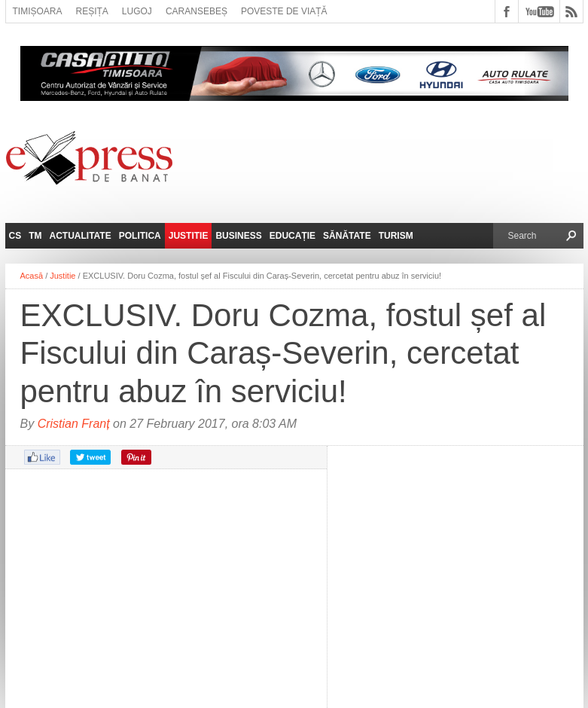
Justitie (189, 236)
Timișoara (38, 11)
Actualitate (81, 236)
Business (238, 236)
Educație (292, 236)
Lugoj (137, 11)
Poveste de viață (284, 11)
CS (15, 236)
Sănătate (347, 236)
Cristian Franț (74, 424)
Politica (140, 236)
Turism (396, 236)
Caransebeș (197, 11)
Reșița (92, 11)
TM (35, 236)
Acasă (32, 276)
